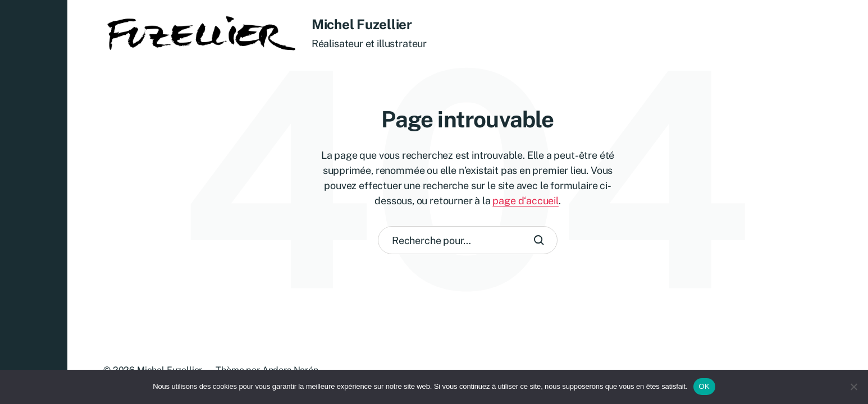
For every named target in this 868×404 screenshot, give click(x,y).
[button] (34, 202)
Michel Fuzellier (362, 24)
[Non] (854, 387)
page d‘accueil (525, 201)
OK (704, 386)
